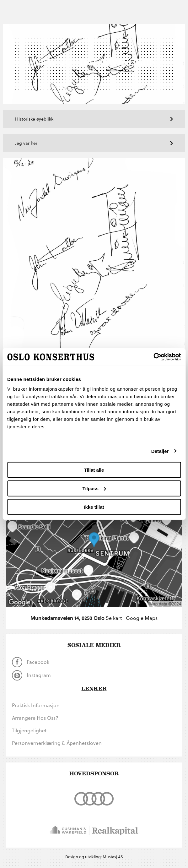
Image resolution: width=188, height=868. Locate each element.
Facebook (31, 662)
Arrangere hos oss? (35, 718)
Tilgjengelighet (29, 730)
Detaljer (160, 451)
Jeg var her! (94, 143)
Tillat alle (94, 470)
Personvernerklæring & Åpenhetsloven (57, 743)
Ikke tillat (94, 507)
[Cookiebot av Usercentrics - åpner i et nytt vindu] (153, 357)
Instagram (31, 675)
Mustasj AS (113, 857)
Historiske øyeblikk (94, 119)
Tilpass (94, 488)
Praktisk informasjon (36, 705)
